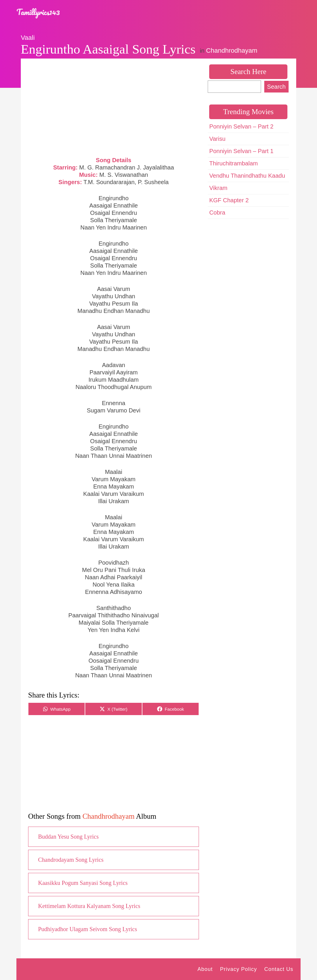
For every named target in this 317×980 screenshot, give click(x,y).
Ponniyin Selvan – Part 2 (241, 126)
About (205, 969)
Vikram (218, 188)
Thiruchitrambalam (234, 163)
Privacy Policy (238, 969)
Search (276, 87)
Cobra (217, 213)
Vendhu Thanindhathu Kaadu (247, 176)
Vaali (28, 38)
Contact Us (279, 969)
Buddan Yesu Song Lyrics (68, 837)
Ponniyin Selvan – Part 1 (241, 151)
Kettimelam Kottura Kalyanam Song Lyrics (89, 906)
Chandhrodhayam (232, 50)
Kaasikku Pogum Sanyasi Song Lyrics (83, 883)
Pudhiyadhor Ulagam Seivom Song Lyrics (88, 929)
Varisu (217, 139)
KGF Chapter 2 (229, 200)
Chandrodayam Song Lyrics (71, 860)
